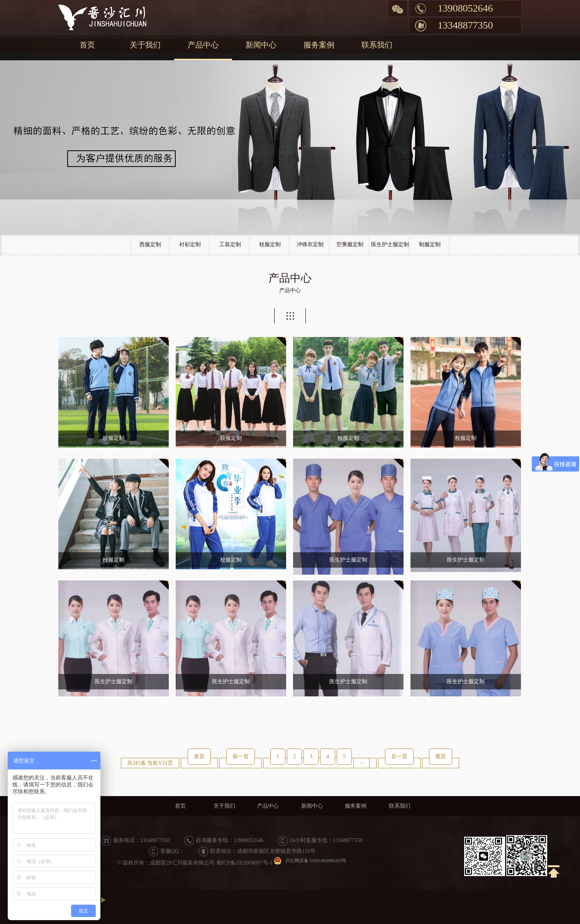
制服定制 (430, 244)
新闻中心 (261, 45)
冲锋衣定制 (310, 244)
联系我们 (377, 45)
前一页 (241, 756)
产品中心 (203, 45)
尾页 (441, 756)
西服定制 (150, 244)
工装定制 (230, 244)
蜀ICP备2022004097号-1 (244, 863)
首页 (87, 45)
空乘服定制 (350, 244)
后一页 (399, 756)
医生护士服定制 (390, 244)
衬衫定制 (190, 244)
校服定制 (270, 244)
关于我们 (145, 45)
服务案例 (319, 45)
